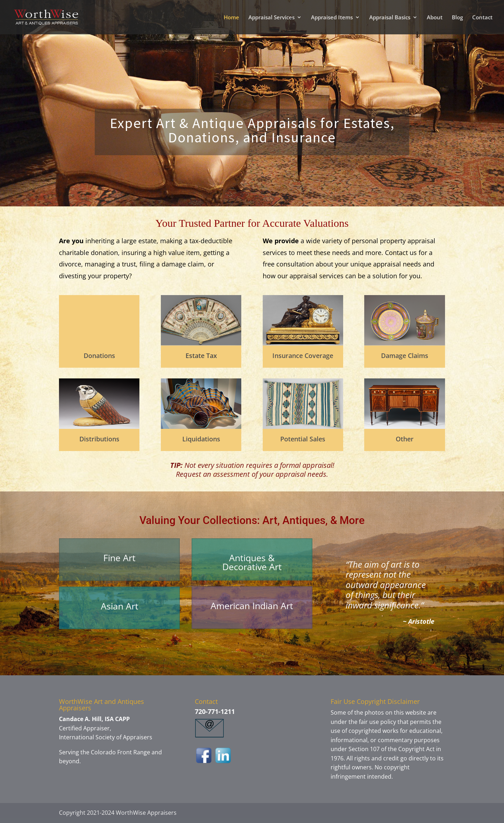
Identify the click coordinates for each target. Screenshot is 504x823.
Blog (457, 18)
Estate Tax (201, 356)
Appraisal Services (271, 18)
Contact (482, 18)
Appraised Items (332, 18)
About (435, 18)
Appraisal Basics (390, 18)
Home (231, 18)
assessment (231, 474)
